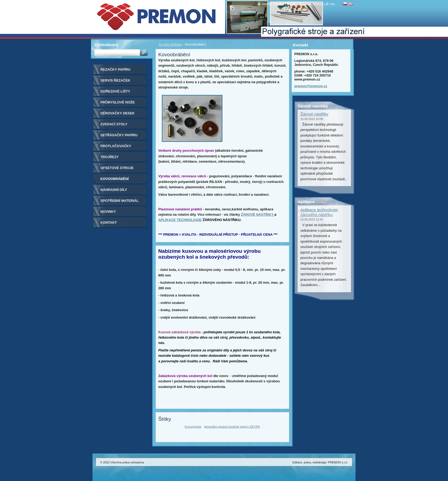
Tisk (293, 4)
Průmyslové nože (118, 102)
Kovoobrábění (115, 179)
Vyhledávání (106, 45)
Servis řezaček (115, 80)
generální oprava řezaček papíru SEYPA (232, 426)
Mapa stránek (313, 4)
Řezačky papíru (116, 69)
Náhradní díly (114, 190)
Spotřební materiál (120, 201)
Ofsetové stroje (117, 168)
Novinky (108, 212)
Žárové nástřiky (315, 114)
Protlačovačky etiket (116, 148)
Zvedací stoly (114, 124)
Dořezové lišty (115, 91)
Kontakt (109, 223)
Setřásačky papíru (119, 135)
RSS (332, 4)
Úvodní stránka (170, 44)
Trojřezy (110, 157)
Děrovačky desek (118, 113)
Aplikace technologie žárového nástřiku (319, 212)
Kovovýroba (193, 426)
